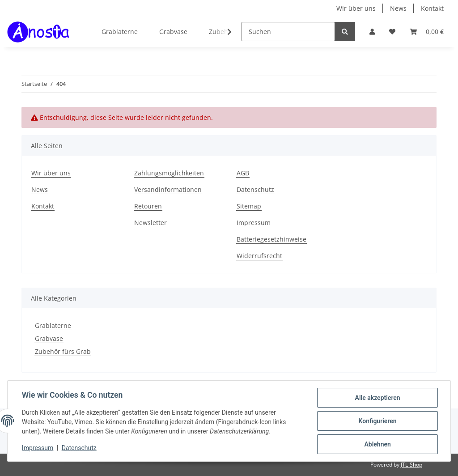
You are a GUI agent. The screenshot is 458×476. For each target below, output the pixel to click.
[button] (372, 32)
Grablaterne (53, 325)
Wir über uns (356, 8)
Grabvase (49, 338)
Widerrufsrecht (259, 256)
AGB (243, 173)
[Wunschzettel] (392, 32)
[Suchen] (288, 32)
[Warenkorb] (427, 32)
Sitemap (249, 206)
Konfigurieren (377, 421)
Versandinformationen (168, 189)
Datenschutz (255, 189)
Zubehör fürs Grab (63, 351)
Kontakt (432, 8)
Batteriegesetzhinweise (271, 239)
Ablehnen (377, 444)
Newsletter (151, 223)
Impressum (254, 223)
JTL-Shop (411, 465)
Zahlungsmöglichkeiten (169, 173)
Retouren (148, 206)
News (398, 8)
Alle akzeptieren (377, 398)
